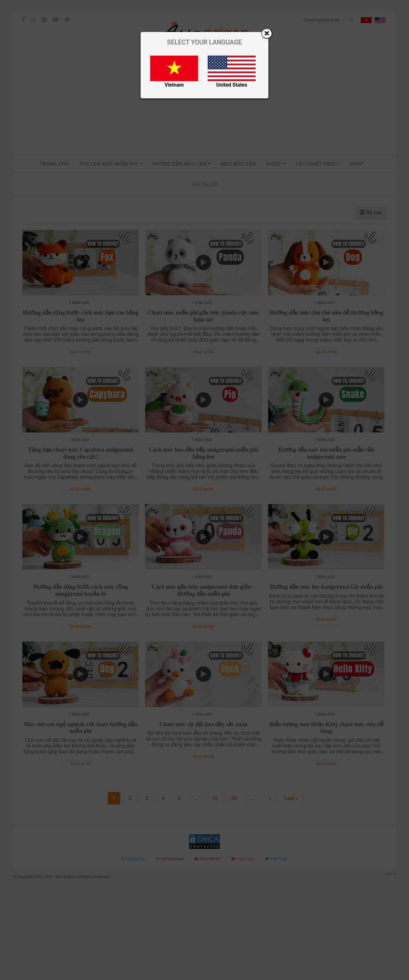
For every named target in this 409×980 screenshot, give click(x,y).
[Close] (267, 34)
